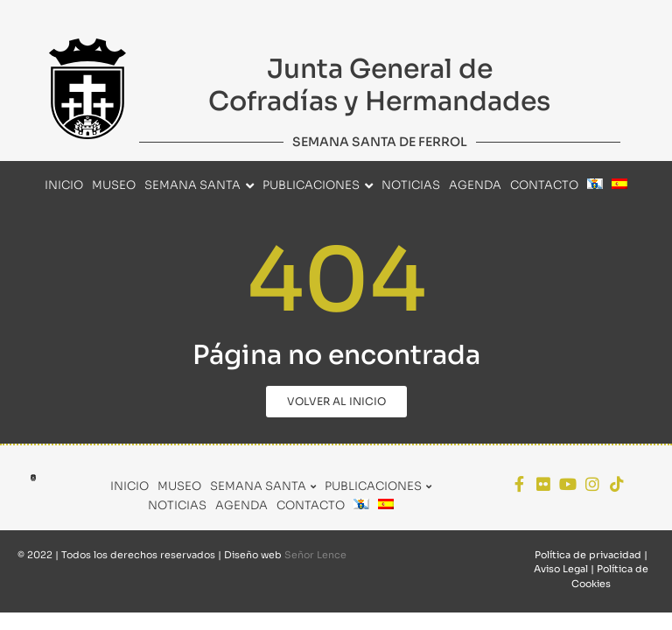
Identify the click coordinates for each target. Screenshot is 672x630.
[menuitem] (595, 185)
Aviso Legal (561, 569)
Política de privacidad (588, 555)
